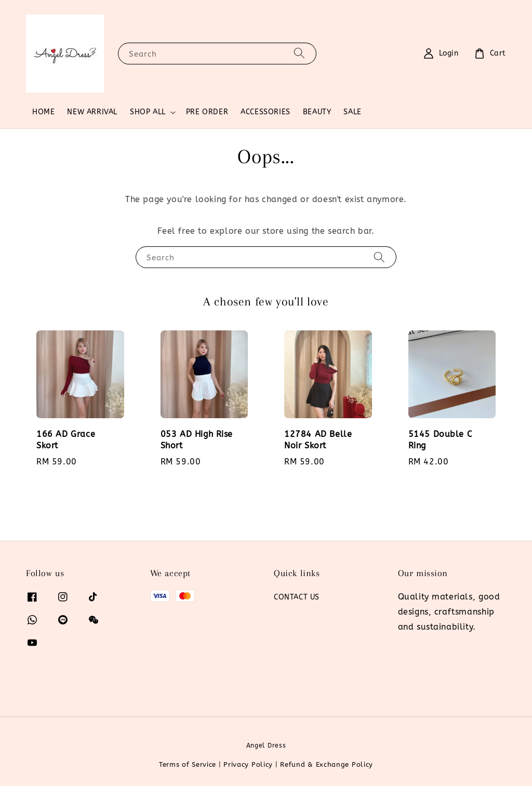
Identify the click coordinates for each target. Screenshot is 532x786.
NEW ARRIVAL (92, 112)
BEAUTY (317, 112)
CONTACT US (297, 597)
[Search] (299, 53)
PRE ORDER (207, 112)
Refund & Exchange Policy (327, 764)
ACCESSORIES (265, 112)
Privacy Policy (248, 764)
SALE (352, 112)
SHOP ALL (148, 112)
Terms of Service (188, 764)
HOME (43, 112)
